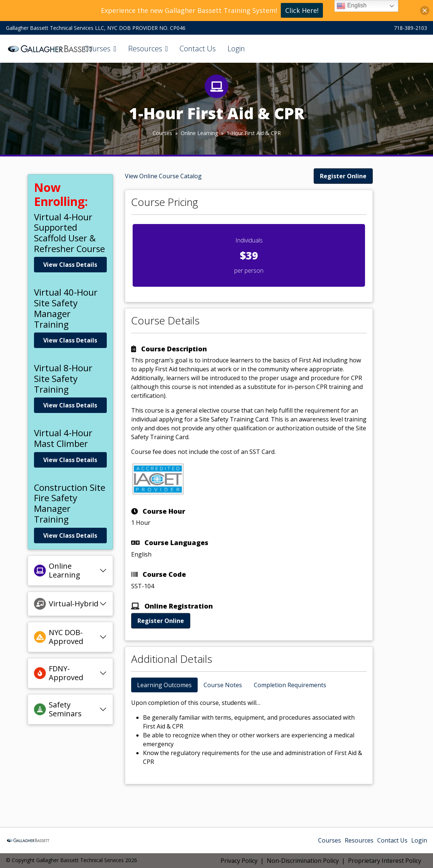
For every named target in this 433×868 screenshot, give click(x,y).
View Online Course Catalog (163, 176)
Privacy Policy (239, 861)
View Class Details (70, 265)
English (352, 6)
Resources (145, 49)
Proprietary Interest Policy (385, 861)
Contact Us (198, 49)
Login (236, 49)
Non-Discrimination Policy (303, 861)
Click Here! (302, 10)
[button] (425, 11)
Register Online (343, 176)
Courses (97, 49)
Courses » (167, 133)
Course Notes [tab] (223, 685)
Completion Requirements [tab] (290, 685)
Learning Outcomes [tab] (164, 685)
